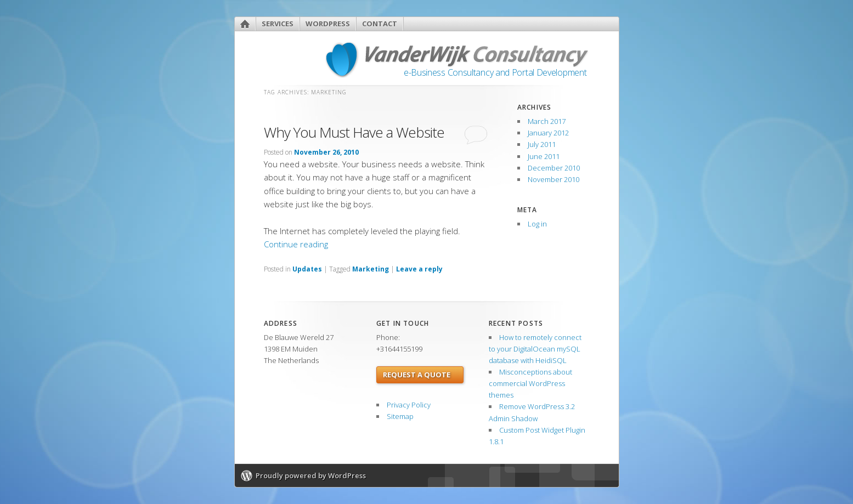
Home (245, 24)
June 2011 (544, 156)
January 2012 (548, 133)
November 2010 (553, 179)
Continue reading (296, 244)
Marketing (371, 269)
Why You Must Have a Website (354, 132)
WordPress (328, 24)
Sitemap (400, 416)
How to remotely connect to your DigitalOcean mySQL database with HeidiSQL (535, 349)
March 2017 (547, 121)
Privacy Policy (409, 405)
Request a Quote (417, 375)
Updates (307, 269)
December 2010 (554, 168)
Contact (380, 24)
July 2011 (542, 144)
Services (278, 24)
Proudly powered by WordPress (311, 475)
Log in (537, 224)
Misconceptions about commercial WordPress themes (530, 383)
